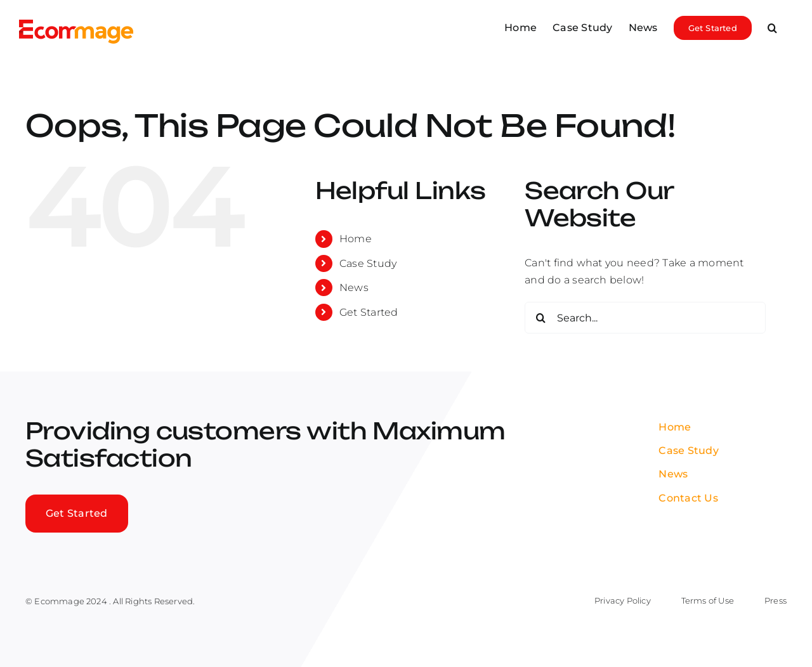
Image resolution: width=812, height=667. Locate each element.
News (354, 288)
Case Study (368, 263)
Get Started (369, 312)
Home (356, 239)
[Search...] (645, 318)
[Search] (540, 318)
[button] (772, 27)
